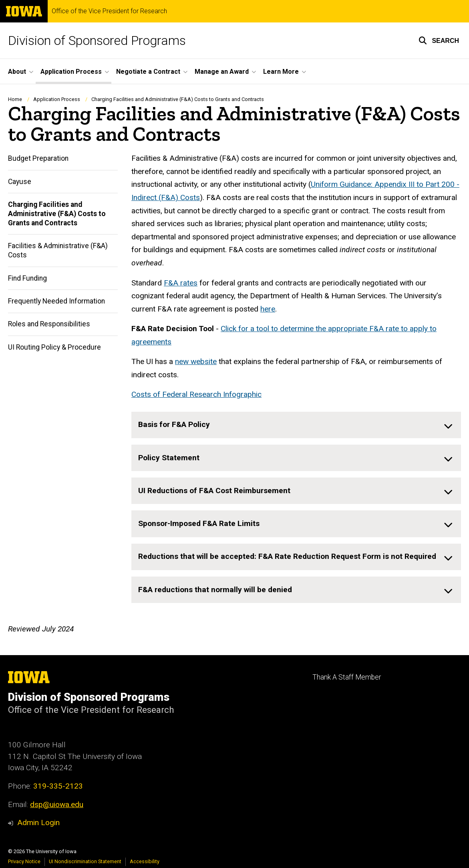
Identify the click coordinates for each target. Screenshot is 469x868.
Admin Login (38, 822)
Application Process (57, 99)
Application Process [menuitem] (71, 72)
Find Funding (27, 278)
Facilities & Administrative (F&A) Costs (58, 251)
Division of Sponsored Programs (97, 40)
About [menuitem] (17, 72)
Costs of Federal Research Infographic (196, 395)
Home (15, 99)
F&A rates (181, 283)
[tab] (296, 425)
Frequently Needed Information (56, 301)
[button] (439, 40)
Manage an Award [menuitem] (222, 72)
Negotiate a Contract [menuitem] (148, 72)
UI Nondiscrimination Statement (85, 861)
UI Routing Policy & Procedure (54, 347)
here (268, 309)
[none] (296, 425)
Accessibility (145, 861)
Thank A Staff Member (347, 677)
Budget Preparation (38, 159)
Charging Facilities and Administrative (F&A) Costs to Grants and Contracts (57, 214)
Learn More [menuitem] (281, 72)
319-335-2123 (58, 786)
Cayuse (20, 182)
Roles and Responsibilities (49, 324)
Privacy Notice (24, 861)
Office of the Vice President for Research (109, 11)
